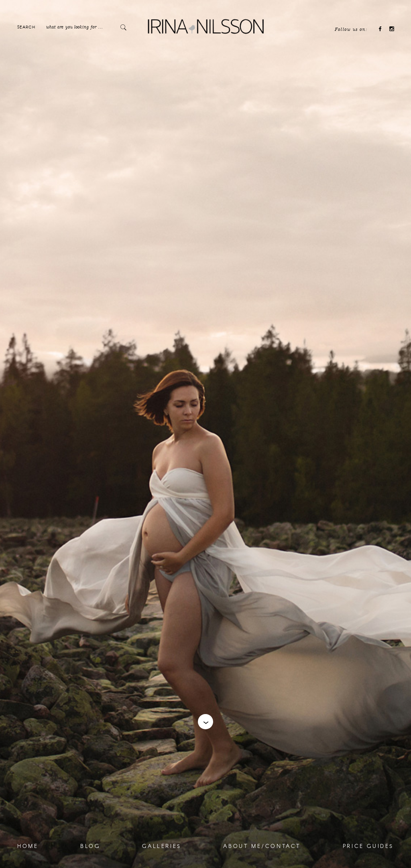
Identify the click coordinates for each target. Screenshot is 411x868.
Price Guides (368, 846)
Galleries (162, 846)
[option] (205, 434)
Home (28, 846)
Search (26, 27)
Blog (90, 846)
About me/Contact (262, 846)
